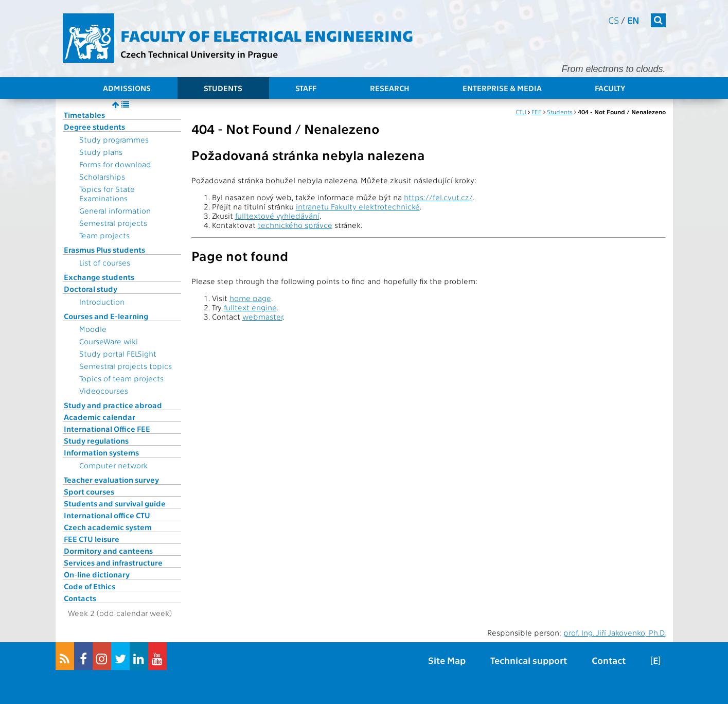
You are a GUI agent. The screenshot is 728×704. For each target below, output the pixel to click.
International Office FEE (107, 429)
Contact (609, 660)
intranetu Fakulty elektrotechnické (358, 206)
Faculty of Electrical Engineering (267, 35)
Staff (306, 88)
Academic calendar (100, 417)
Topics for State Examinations (107, 193)
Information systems (101, 452)
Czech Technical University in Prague (199, 54)
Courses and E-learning (106, 316)
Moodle (93, 329)
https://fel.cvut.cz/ (438, 197)
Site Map (447, 660)
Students (223, 88)
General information (115, 210)
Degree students (94, 127)
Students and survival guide (115, 503)
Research (390, 88)
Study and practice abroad (113, 405)
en (633, 20)
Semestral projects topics (126, 366)
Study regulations (96, 441)
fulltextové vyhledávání (277, 216)
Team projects (104, 235)
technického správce (295, 225)
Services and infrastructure (113, 562)
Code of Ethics (90, 586)
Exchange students (99, 277)
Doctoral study (91, 289)
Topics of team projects (121, 378)
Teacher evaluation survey (111, 480)
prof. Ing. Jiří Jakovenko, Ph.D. (615, 632)
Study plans (101, 152)
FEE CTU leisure (92, 539)
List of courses (105, 262)
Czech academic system (108, 527)
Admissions (127, 88)
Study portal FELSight (118, 354)
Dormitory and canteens (108, 551)
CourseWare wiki (109, 341)
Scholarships (102, 177)
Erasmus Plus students (104, 250)
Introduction (102, 302)
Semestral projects (113, 223)
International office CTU (107, 515)
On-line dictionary (97, 574)
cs (614, 20)
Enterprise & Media (502, 88)
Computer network (113, 465)
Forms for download (115, 164)
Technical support (529, 660)
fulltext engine (250, 307)
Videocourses (104, 391)
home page (250, 298)
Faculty (610, 88)
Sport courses (89, 491)
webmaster (262, 316)
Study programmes (114, 139)
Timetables (84, 115)
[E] (655, 660)
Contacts (80, 598)
